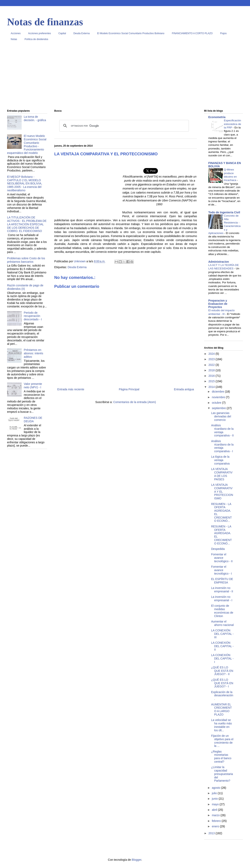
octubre (217, 403)
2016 (212, 376)
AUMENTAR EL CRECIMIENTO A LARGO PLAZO (221, 709)
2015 (212, 381)
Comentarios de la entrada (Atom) (135, 402)
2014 (212, 387)
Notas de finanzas (45, 22)
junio (215, 799)
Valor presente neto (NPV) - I (33, 386)
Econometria (217, 117)
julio (215, 793)
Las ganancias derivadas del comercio (221, 416)
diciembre (218, 392)
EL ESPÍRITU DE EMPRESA (222, 581)
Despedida (218, 549)
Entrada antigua (184, 389)
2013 (212, 833)
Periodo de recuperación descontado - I (33, 316)
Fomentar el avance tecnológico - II (222, 558)
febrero (217, 821)
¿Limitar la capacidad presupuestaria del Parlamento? (222, 774)
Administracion (219, 262)
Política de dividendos (36, 39)
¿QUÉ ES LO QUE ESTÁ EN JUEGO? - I (222, 683)
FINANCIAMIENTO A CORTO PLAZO (192, 33)
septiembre (219, 408)
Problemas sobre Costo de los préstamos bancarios (26, 260)
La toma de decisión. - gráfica (35, 118)
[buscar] (123, 126)
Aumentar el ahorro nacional (222, 623)
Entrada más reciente (71, 389)
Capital (62, 33)
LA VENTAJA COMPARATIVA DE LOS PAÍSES (222, 474)
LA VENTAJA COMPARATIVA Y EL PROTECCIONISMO (222, 492)
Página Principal (129, 389)
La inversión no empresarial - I (222, 599)
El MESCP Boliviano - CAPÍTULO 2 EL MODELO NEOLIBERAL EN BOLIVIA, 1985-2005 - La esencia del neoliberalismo (25, 184)
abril (215, 810)
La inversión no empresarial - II (222, 590)
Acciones (16, 33)
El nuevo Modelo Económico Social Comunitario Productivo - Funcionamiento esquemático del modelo (27, 144)
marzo (216, 815)
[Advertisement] (125, 77)
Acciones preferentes (40, 33)
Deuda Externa (82, 33)
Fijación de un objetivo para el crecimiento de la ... (222, 741)
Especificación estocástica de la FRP (232, 124)
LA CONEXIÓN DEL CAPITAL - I (222, 658)
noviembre (219, 397)
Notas (14, 39)
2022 (212, 365)
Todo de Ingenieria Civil (224, 212)
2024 (212, 354)
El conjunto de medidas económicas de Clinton (222, 611)
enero (216, 826)
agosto (216, 788)
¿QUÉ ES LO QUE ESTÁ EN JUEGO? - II (222, 671)
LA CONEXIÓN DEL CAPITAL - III (222, 634)
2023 (212, 359)
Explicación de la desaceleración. (222, 695)
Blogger (137, 860)
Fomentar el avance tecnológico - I (221, 570)
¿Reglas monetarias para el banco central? (221, 757)
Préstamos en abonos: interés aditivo (34, 353)
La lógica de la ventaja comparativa (220, 460)
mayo (216, 804)
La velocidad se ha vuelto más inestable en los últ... (221, 725)
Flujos (223, 33)
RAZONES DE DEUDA (33, 420)
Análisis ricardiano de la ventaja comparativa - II (222, 430)
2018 (212, 370)
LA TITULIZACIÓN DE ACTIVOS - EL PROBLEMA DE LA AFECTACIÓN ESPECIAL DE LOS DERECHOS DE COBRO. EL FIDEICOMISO (27, 224)
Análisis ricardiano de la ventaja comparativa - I (222, 446)
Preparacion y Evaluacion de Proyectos (218, 304)
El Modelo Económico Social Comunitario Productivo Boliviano (131, 33)
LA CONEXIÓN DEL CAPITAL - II (222, 646)
